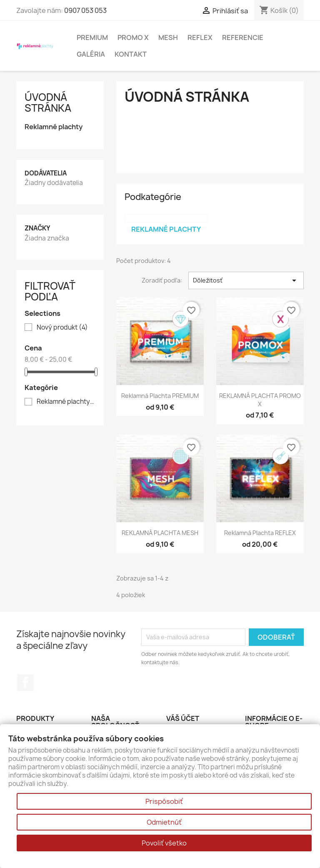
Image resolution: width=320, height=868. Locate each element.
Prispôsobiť (164, 801)
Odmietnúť (164, 822)
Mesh (168, 38)
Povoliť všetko (164, 843)
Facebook (25, 683)
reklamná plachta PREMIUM (160, 396)
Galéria (91, 54)
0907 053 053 (85, 10)
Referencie (243, 38)
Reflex (200, 38)
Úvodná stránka (48, 103)
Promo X (133, 38)
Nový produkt (62, 328)
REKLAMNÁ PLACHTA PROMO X (260, 400)
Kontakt (131, 54)
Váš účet (183, 718)
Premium (92, 38)
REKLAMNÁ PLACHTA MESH (160, 533)
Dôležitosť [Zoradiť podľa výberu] (246, 280)
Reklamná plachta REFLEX (260, 533)
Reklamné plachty (54, 127)
